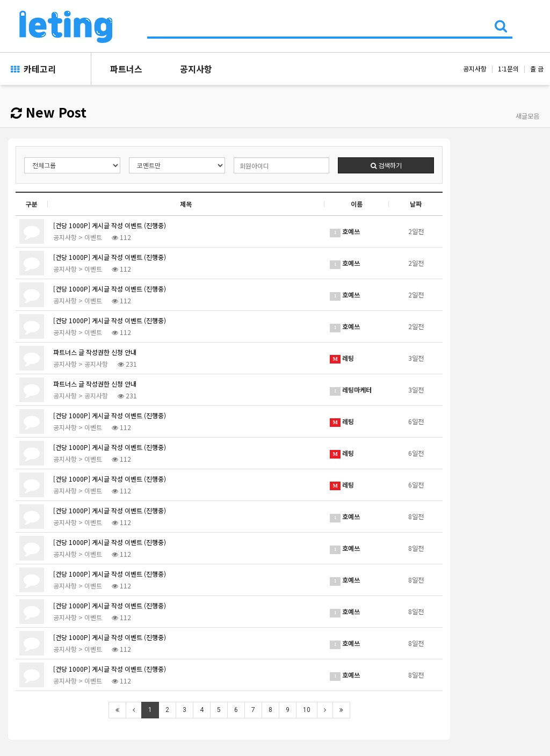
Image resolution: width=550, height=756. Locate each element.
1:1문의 (508, 68)
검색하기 (386, 165)
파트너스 (126, 69)
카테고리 (33, 69)
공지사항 (196, 69)
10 (307, 710)
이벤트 (93, 237)
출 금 (537, 68)
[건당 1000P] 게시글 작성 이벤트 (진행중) (110, 225)
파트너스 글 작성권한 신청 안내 (95, 352)
